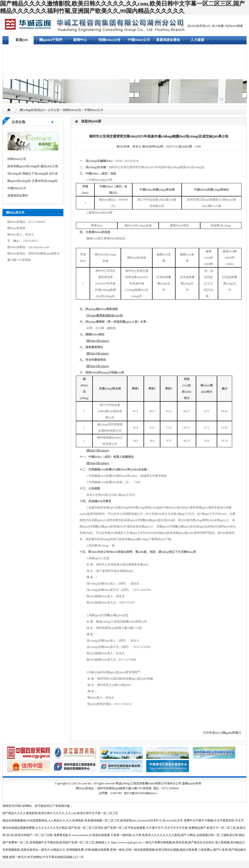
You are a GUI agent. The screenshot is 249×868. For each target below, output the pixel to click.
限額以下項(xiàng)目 (36, 174)
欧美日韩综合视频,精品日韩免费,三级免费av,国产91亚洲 (192, 850)
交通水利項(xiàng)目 (45, 181)
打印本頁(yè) (211, 733)
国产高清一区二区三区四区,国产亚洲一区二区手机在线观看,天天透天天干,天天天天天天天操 (128, 828)
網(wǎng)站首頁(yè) (32, 110)
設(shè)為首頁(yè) (199, 26)
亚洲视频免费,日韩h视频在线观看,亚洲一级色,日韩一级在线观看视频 (110, 850)
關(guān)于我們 (51, 40)
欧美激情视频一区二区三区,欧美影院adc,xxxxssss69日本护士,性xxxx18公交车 (134, 820)
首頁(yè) (22, 40)
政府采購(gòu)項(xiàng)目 (24, 166)
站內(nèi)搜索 (234, 26)
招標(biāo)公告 (109, 40)
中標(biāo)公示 (139, 40)
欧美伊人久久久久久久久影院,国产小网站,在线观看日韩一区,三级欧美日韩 (190, 835)
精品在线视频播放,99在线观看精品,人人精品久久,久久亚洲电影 (43, 820)
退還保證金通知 (168, 40)
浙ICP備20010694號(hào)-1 (141, 793)
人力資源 (197, 40)
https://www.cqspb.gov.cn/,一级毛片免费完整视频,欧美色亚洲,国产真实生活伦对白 (163, 842)
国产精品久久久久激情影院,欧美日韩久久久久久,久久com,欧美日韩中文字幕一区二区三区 (60, 813)
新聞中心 (80, 40)
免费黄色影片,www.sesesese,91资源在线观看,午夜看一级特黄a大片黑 (98, 835)
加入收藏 (218, 26)
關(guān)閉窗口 (232, 733)
